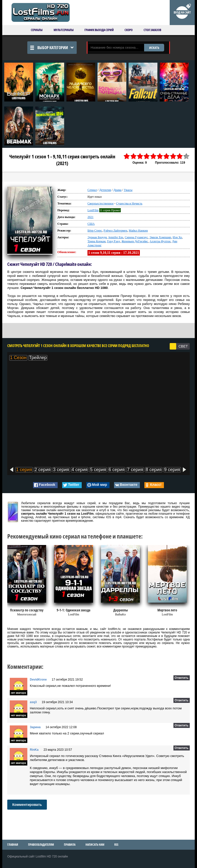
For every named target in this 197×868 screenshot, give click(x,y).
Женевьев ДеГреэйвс (135, 241)
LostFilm (93, 210)
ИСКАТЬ (154, 48)
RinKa (34, 750)
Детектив (105, 190)
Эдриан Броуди (97, 237)
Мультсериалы (64, 30)
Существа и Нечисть (129, 203)
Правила (70, 845)
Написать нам (95, 845)
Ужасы (128, 190)
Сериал (92, 190)
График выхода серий (99, 30)
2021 (90, 217)
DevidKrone (38, 680)
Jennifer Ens (116, 237)
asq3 (33, 702)
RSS (116, 845)
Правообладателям (41, 845)
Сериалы (37, 30)
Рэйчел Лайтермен (115, 231)
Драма (117, 190)
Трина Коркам (96, 241)
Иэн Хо (177, 237)
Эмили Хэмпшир (160, 237)
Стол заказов (152, 30)
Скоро (129, 30)
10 (186, 156)
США (91, 224)
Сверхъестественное (101, 203)
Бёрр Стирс (95, 231)
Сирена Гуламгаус (136, 237)
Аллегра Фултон (160, 241)
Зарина (35, 727)
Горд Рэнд (113, 241)
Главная (13, 845)
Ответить (182, 678)
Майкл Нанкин (138, 231)
